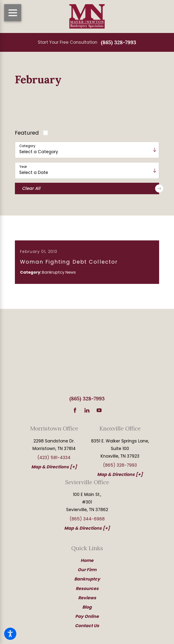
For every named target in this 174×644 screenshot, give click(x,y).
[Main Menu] (13, 13)
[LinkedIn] (87, 413)
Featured (27, 133)
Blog (87, 610)
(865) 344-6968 (87, 521)
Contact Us (87, 628)
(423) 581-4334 (54, 460)
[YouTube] (99, 413)
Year (23, 167)
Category (27, 146)
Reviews (87, 600)
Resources (87, 591)
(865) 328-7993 (118, 42)
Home (87, 563)
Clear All (91, 188)
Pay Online (87, 619)
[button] (10, 634)
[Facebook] (75, 413)
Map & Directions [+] (54, 470)
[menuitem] (87, 563)
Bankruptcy (87, 582)
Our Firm (87, 572)
